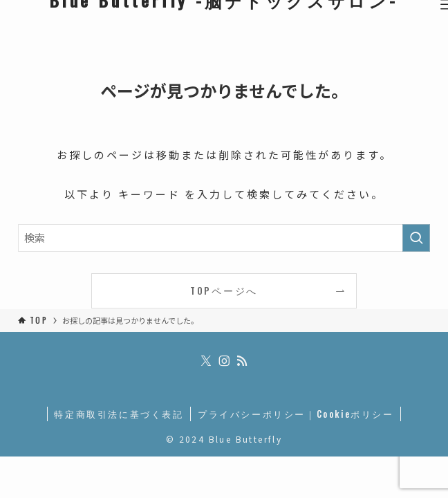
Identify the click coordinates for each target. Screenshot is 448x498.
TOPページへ (224, 290)
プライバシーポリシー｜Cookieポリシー (296, 414)
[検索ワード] (224, 238)
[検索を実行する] (416, 238)
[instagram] (224, 361)
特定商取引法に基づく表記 (119, 414)
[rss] (242, 361)
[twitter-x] (206, 361)
